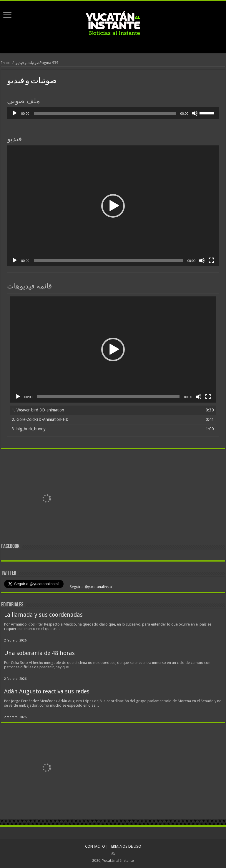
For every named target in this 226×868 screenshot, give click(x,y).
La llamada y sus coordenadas (43, 615)
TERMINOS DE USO (125, 846)
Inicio (6, 63)
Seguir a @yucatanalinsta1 (91, 587)
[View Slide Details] (47, 499)
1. (38, 410)
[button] (113, 206)
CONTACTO (95, 846)
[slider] (105, 113)
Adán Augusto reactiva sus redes (47, 691)
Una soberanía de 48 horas (39, 653)
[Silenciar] (195, 113)
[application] (113, 113)
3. (29, 429)
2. (40, 419)
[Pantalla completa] (211, 260)
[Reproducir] (15, 113)
